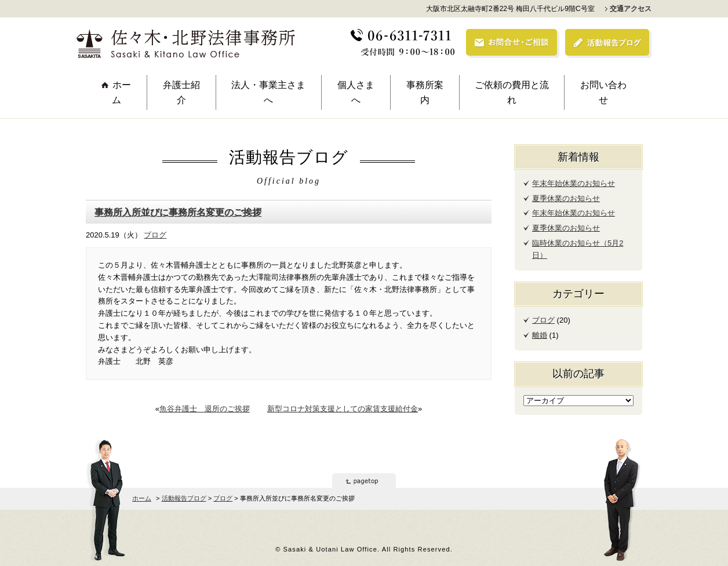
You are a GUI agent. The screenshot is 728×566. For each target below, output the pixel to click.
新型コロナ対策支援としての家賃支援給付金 (343, 409)
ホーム (122, 92)
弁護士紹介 (181, 92)
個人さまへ (356, 92)
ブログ (155, 235)
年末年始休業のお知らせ (574, 183)
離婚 (540, 335)
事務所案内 (425, 92)
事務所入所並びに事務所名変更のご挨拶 (178, 212)
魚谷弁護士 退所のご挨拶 (205, 409)
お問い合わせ (603, 92)
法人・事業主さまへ (268, 92)
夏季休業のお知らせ (566, 198)
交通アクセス (631, 9)
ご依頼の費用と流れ (512, 92)
